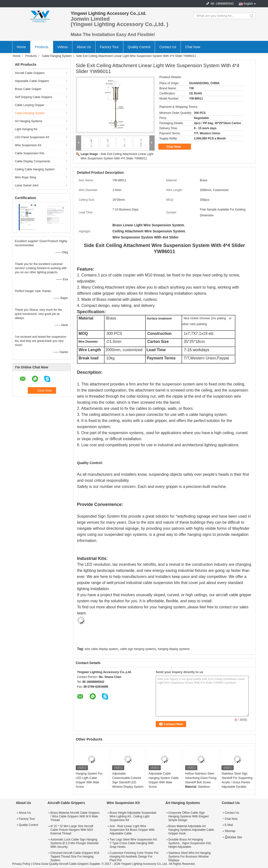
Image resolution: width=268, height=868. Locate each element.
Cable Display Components (33, 161)
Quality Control (139, 47)
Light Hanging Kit (26, 129)
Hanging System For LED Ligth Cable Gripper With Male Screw (89, 780)
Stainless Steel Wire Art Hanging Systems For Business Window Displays (189, 857)
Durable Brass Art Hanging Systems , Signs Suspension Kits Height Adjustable (190, 843)
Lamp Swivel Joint (27, 185)
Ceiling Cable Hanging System (35, 169)
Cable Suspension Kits (30, 153)
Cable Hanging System (57, 56)
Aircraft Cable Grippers (30, 73)
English (248, 4)
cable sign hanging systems (138, 649)
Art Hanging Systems (29, 121)
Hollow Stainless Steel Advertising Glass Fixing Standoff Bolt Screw (201, 778)
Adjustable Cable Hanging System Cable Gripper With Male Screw (164, 780)
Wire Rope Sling (25, 177)
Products (42, 47)
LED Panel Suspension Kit (32, 137)
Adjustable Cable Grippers (32, 81)
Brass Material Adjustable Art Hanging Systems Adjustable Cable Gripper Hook (191, 830)
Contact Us (168, 47)
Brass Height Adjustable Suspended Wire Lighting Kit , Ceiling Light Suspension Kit (133, 816)
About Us (84, 47)
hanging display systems (174, 649)
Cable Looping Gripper (30, 105)
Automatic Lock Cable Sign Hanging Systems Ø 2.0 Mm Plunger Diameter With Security (75, 843)
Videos (63, 47)
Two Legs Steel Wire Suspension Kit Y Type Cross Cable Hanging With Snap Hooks (133, 843)
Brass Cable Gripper (28, 89)
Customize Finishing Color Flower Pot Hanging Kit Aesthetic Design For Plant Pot (134, 857)
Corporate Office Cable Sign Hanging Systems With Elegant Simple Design (188, 816)
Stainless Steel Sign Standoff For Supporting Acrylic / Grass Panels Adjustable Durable (237, 780)
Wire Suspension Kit (28, 145)
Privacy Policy (21, 864)
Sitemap (230, 831)
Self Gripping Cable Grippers (33, 97)
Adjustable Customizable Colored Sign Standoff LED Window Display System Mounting (128, 782)
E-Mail (229, 825)
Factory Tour (109, 47)
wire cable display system (101, 649)
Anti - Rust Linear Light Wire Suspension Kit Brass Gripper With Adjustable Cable (132, 830)
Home (21, 47)
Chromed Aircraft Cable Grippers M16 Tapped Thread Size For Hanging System (75, 857)
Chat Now (193, 47)
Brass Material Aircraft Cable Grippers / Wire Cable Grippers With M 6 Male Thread (75, 816)
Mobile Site (233, 837)
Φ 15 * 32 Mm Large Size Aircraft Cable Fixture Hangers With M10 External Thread (72, 830)
